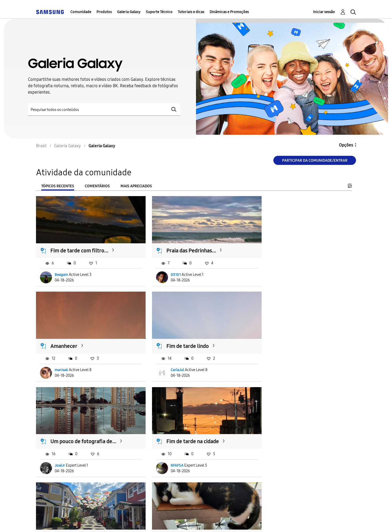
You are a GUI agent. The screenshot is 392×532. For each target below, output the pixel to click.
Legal (199, 521)
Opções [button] (346, 145)
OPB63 (61, 456)
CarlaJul (62, 364)
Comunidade (81, 12)
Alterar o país (236, 521)
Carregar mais (55, 489)
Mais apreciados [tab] (136, 186)
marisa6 (279, 271)
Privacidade (163, 521)
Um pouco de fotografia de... (192, 340)
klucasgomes (283, 456)
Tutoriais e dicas (191, 12)
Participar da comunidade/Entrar (315, 160)
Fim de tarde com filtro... (80, 248)
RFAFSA (279, 364)
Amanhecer (282, 248)
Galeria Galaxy (129, 12)
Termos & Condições (113, 521)
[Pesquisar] (104, 110)
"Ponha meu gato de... (294, 432)
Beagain (62, 271)
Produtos (104, 12)
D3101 (169, 271)
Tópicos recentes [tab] (58, 186)
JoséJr (169, 364)
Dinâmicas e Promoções (229, 12)
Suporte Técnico (159, 12)
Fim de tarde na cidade (295, 340)
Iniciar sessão (324, 12)
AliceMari (172, 456)
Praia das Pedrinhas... (184, 248)
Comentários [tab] (97, 186)
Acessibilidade (60, 521)
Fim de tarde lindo (72, 340)
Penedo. (60, 432)
